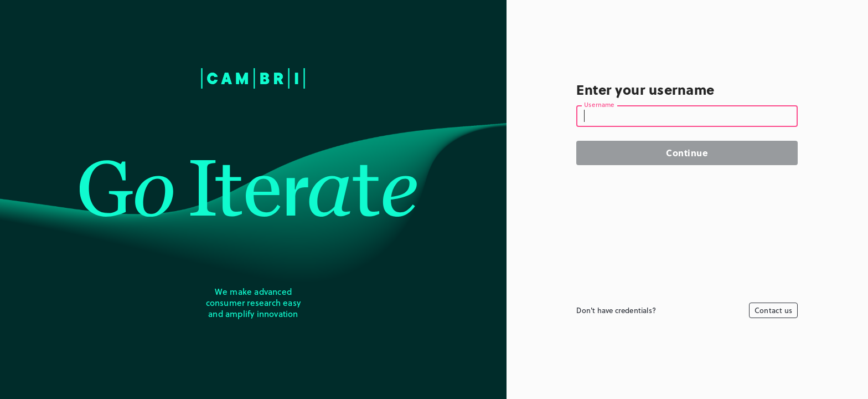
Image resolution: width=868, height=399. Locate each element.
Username (600, 105)
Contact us (774, 310)
